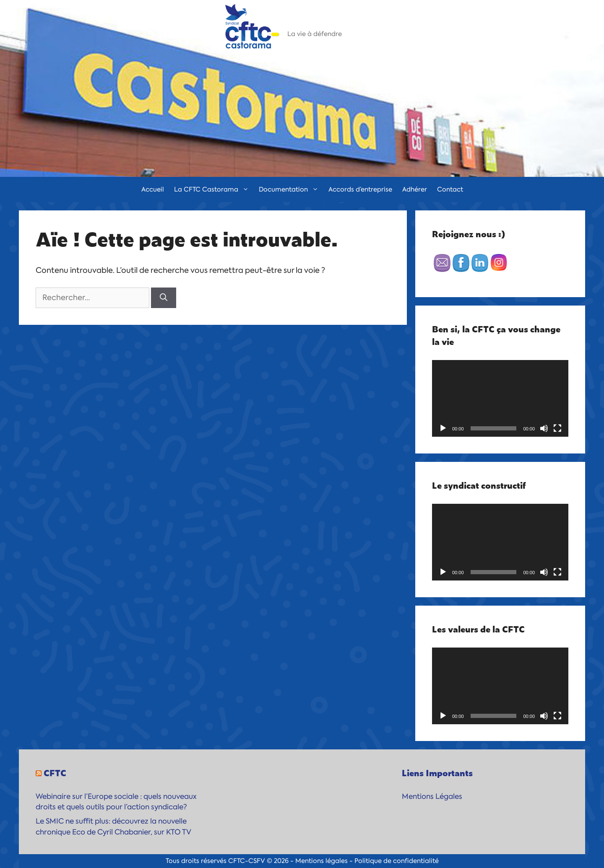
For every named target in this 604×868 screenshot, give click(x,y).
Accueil (153, 189)
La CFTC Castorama (214, 189)
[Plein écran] (557, 428)
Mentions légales (322, 861)
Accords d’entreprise (360, 189)
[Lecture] (443, 428)
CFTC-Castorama (333, 23)
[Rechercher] (164, 298)
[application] (500, 398)
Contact (450, 189)
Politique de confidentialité (397, 861)
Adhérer (415, 189)
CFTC (55, 772)
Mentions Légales (432, 796)
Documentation (291, 189)
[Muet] (544, 428)
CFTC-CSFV (247, 861)
